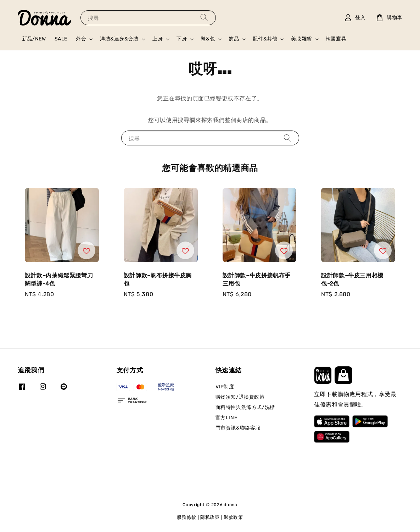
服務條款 (187, 517)
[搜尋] (204, 18)
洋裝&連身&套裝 (119, 39)
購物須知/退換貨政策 (240, 397)
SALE (61, 39)
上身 (158, 39)
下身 (182, 39)
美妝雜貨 (301, 39)
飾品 (234, 39)
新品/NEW (34, 39)
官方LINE (226, 418)
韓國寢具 (336, 39)
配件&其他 (265, 39)
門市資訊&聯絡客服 (238, 428)
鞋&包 (208, 39)
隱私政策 (210, 517)
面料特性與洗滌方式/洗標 (245, 407)
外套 (81, 39)
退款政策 (233, 517)
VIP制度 (225, 387)
